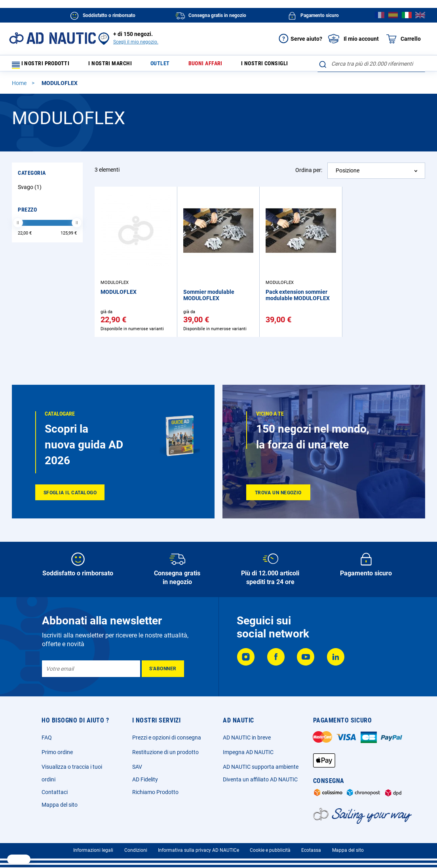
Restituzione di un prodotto (165, 752)
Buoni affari (205, 65)
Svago (31, 191)
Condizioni (136, 850)
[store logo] (52, 38)
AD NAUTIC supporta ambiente (261, 767)
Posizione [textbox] (348, 174)
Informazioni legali (93, 850)
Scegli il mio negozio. (136, 42)
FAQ (47, 738)
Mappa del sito (60, 805)
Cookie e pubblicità (270, 850)
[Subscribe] (163, 669)
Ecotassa (311, 850)
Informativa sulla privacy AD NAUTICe (199, 850)
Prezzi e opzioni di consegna (167, 738)
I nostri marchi (119, 65)
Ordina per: (309, 174)
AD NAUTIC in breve (247, 738)
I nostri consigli (261, 65)
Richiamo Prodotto (155, 792)
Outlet (164, 65)
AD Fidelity (145, 779)
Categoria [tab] (32, 176)
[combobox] (371, 64)
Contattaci (55, 792)
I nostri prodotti (46, 65)
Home (20, 87)
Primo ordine (57, 752)
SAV (137, 767)
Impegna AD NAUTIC (248, 752)
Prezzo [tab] (27, 213)
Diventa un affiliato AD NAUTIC (260, 779)
